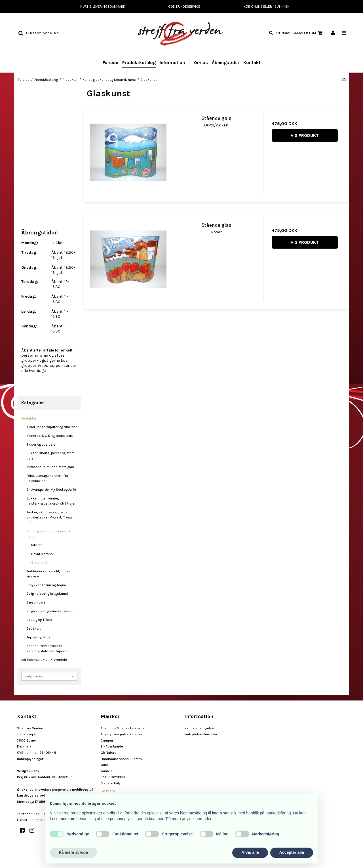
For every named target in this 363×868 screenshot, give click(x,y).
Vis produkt (305, 135)
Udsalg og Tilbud (39, 620)
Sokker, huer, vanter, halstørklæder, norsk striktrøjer (51, 501)
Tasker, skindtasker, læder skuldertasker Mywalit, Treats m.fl (50, 517)
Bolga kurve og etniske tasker (50, 611)
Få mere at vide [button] (73, 852)
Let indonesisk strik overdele (44, 660)
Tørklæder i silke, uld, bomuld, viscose (50, 574)
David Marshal (42, 554)
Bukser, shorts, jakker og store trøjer (50, 456)
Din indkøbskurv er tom (299, 33)
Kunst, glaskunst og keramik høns (49, 534)
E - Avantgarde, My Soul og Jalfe (51, 490)
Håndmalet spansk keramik (123, 759)
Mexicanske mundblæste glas (50, 467)
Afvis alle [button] (250, 852)
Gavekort (33, 628)
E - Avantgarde (112, 746)
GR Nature (108, 753)
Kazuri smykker (113, 777)
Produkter (29, 418)
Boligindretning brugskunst (47, 594)
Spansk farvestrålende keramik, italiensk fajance (47, 648)
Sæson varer (36, 602)
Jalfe (104, 765)
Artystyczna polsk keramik (122, 734)
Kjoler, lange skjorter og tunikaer (52, 427)
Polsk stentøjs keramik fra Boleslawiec (47, 478)
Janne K (107, 771)
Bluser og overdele (41, 444)
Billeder (37, 545)
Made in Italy (111, 783)
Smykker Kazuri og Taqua (46, 585)
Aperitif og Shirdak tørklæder (123, 728)
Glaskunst (39, 562)
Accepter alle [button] (292, 852)
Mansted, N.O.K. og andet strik (50, 436)
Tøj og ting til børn (40, 637)
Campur (107, 740)
